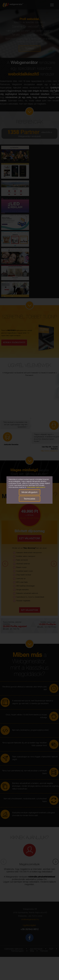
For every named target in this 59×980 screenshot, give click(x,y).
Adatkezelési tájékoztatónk (36, 487)
